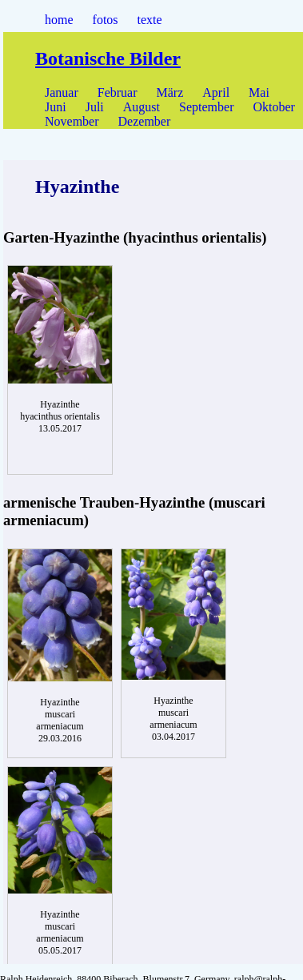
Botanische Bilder (108, 58)
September (206, 107)
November (72, 121)
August (142, 107)
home (59, 20)
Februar (118, 92)
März (170, 92)
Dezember (145, 121)
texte (150, 20)
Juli (95, 107)
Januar (62, 92)
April (216, 92)
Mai (259, 92)
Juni (56, 107)
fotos (106, 20)
